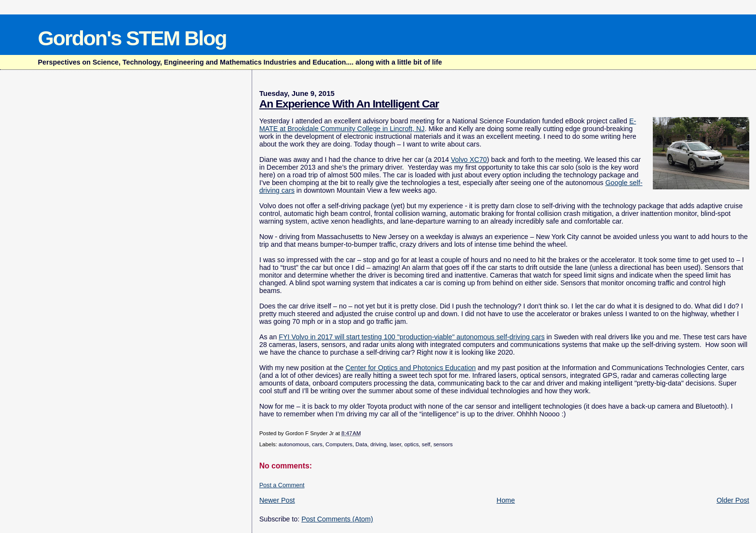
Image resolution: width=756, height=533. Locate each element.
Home (506, 500)
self (426, 444)
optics (411, 444)
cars (317, 444)
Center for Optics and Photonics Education (411, 368)
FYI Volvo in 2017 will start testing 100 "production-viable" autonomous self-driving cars (412, 337)
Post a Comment (282, 485)
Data (361, 444)
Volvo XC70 (469, 160)
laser (395, 444)
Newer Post (277, 500)
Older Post (733, 500)
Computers (339, 444)
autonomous (294, 444)
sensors (443, 444)
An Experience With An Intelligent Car (349, 104)
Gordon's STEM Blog (132, 38)
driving (378, 444)
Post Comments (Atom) (337, 519)
